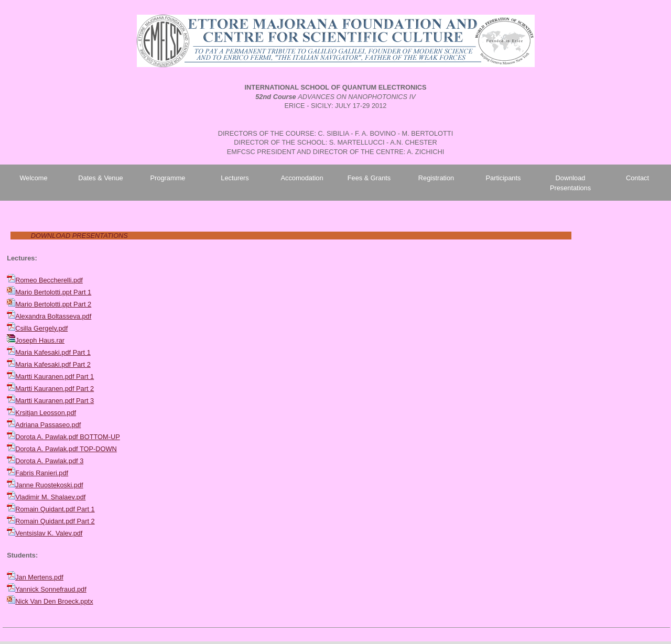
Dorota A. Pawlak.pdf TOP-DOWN (66, 449)
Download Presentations (570, 183)
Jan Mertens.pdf (39, 577)
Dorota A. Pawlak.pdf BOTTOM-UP (68, 437)
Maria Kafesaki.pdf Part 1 (53, 352)
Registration (436, 178)
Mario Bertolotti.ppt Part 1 (53, 292)
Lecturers (235, 178)
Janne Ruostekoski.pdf (49, 485)
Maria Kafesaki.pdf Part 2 (53, 364)
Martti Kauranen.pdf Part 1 (55, 376)
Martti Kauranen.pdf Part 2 (55, 389)
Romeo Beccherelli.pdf (49, 280)
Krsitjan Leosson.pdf (46, 413)
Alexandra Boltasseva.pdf (53, 316)
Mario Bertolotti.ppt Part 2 (53, 304)
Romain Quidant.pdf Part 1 (55, 509)
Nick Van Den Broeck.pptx (54, 601)
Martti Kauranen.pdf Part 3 (55, 401)
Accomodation (302, 178)
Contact (637, 178)
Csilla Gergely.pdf (41, 328)
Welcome (33, 178)
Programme (168, 178)
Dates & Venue (100, 178)
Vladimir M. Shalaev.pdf (50, 497)
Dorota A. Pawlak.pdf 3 (49, 461)
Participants (504, 178)
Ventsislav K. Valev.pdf (49, 533)
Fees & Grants (369, 178)
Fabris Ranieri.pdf (42, 473)
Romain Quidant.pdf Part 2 (55, 521)
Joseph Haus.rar (40, 340)
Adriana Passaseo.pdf (48, 425)
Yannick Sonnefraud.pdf (51, 589)
